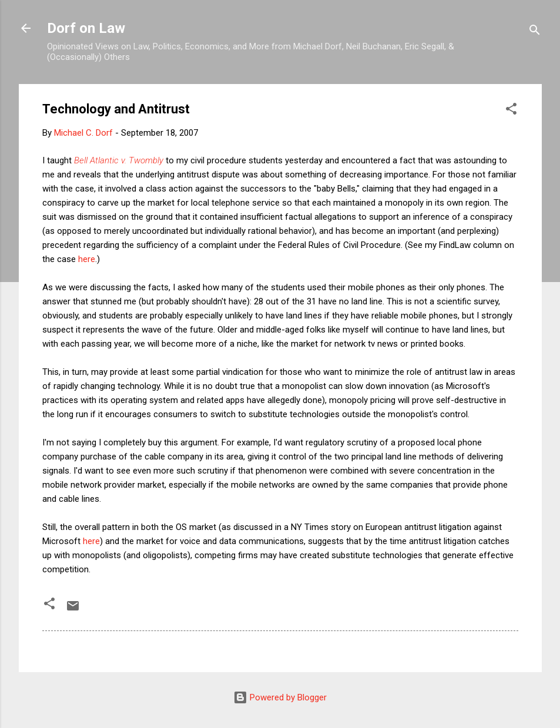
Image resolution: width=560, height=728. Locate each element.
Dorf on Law (86, 28)
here (87, 259)
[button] (511, 111)
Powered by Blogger (280, 697)
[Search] (535, 32)
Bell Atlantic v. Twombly (119, 160)
